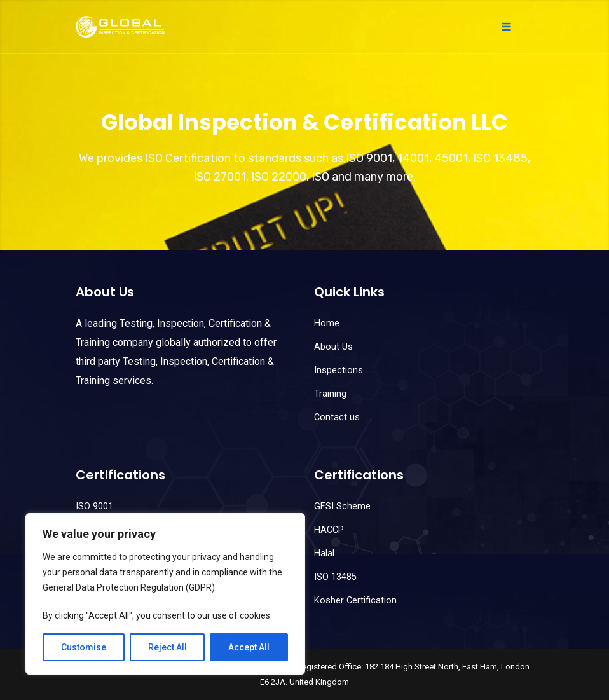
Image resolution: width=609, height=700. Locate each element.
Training (330, 394)
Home (327, 323)
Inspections (339, 370)
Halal (324, 553)
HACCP (329, 530)
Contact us (337, 417)
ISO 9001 (94, 506)
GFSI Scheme (342, 506)
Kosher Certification (355, 600)
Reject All (168, 647)
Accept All (249, 647)
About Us (333, 347)
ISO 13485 (335, 577)
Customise (84, 647)
